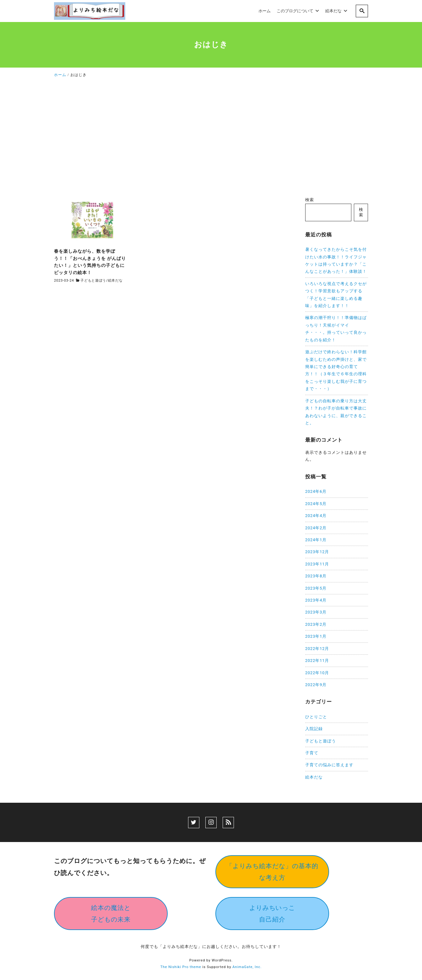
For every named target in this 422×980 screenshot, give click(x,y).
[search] (362, 11)
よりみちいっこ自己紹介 (272, 914)
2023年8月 (316, 576)
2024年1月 (316, 540)
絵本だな (115, 281)
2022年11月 (317, 661)
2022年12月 (317, 649)
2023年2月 (316, 624)
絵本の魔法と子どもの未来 (111, 914)
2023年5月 (316, 588)
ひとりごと (316, 717)
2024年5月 (316, 504)
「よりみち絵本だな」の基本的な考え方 (272, 872)
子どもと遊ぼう (93, 281)
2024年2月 (316, 528)
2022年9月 (316, 685)
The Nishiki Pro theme (181, 967)
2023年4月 (316, 600)
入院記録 (314, 729)
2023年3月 (316, 612)
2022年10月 (317, 673)
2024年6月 (316, 491)
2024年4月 (316, 516)
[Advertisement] (211, 139)
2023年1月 (316, 636)
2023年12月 (317, 552)
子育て (312, 753)
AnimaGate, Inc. (247, 967)
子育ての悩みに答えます (329, 765)
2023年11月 (317, 564)
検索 (310, 200)
